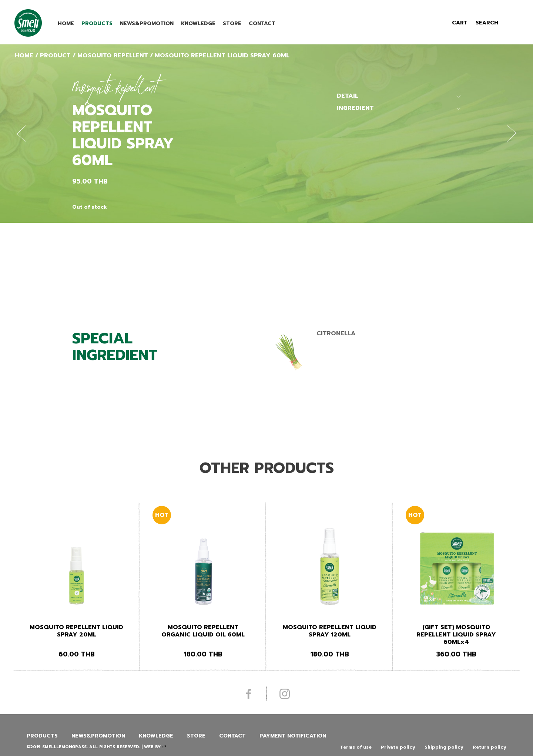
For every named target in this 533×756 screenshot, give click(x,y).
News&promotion (147, 23)
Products (97, 23)
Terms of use (356, 747)
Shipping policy (444, 747)
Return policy (490, 747)
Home (66, 23)
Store (232, 23)
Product (55, 56)
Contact (262, 23)
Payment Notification (293, 736)
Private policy (398, 747)
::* (164, 747)
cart (460, 23)
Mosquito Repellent (113, 56)
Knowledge (198, 23)
